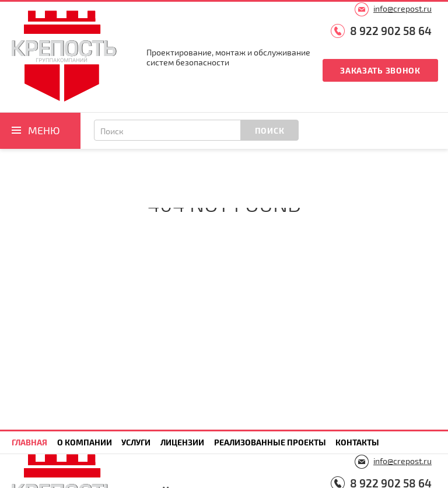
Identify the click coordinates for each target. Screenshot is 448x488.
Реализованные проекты (270, 442)
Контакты (357, 442)
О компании (85, 442)
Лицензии (182, 442)
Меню (44, 130)
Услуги (136, 442)
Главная (29, 442)
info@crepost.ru (402, 8)
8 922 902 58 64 (391, 31)
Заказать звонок (380, 70)
